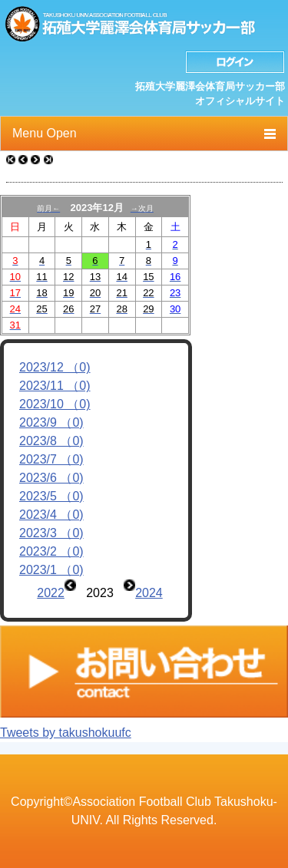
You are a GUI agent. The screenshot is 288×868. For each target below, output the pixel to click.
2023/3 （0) (51, 533)
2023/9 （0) (51, 422)
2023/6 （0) (51, 478)
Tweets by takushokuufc (66, 733)
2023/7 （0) (51, 459)
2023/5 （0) (51, 496)
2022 (51, 593)
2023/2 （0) (51, 551)
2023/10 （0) (55, 404)
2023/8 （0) (51, 441)
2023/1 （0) (51, 570)
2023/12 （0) (55, 367)
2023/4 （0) (51, 515)
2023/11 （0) (55, 386)
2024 (149, 593)
